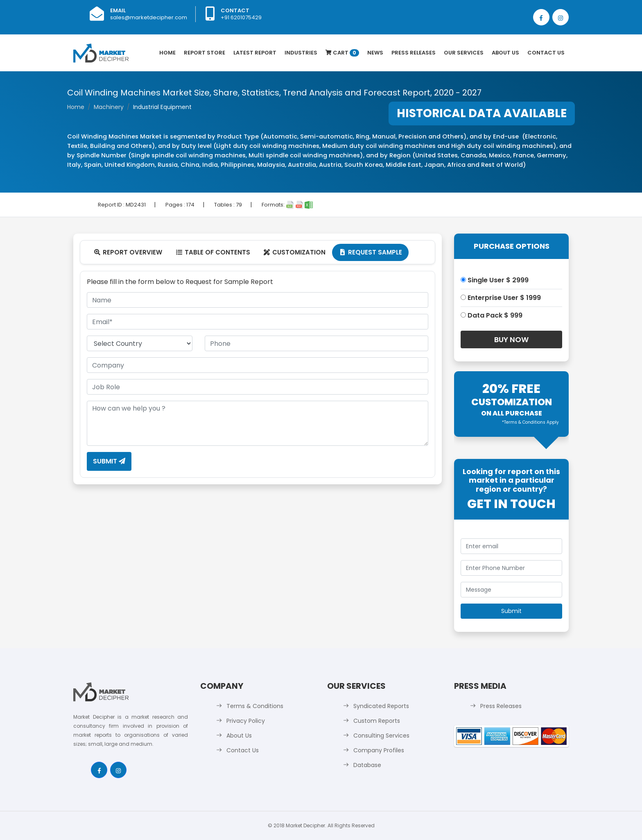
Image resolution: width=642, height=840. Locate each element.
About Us (505, 53)
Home (167, 53)
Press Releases (414, 53)
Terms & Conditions (255, 706)
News (375, 53)
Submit (109, 461)
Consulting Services (381, 736)
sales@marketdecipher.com (149, 17)
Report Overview (128, 252)
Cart (342, 53)
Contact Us (546, 53)
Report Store (205, 53)
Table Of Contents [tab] (213, 252)
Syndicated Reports (381, 706)
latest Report (255, 53)
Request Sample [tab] (370, 252)
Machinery (109, 107)
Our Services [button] (464, 53)
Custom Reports (377, 721)
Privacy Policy (246, 721)
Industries (301, 53)
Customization (295, 252)
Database (367, 765)
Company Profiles (379, 750)
